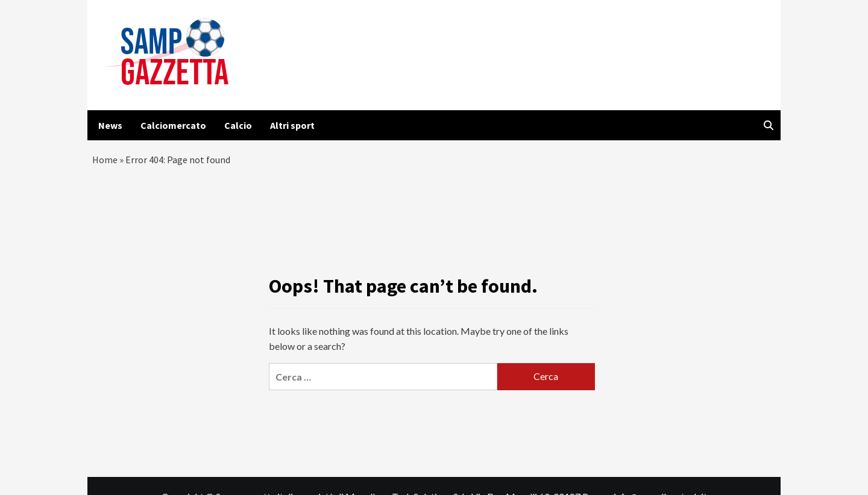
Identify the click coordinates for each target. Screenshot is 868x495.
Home (105, 160)
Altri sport (292, 125)
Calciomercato (173, 125)
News (110, 125)
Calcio (238, 125)
